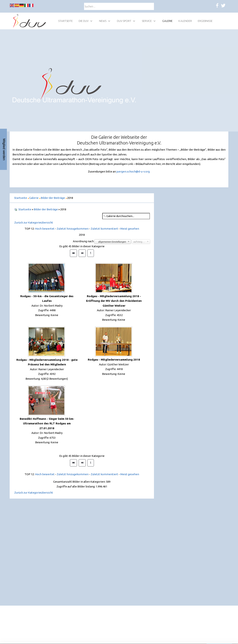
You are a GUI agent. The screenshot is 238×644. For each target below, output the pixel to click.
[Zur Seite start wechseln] (73, 253)
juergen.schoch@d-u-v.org (133, 171)
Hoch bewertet (45, 229)
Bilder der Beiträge (46, 209)
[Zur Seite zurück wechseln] (82, 253)
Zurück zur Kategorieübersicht (34, 222)
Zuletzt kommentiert (104, 229)
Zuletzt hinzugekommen (73, 229)
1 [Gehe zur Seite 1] (91, 253)
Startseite (25, 209)
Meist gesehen (130, 229)
